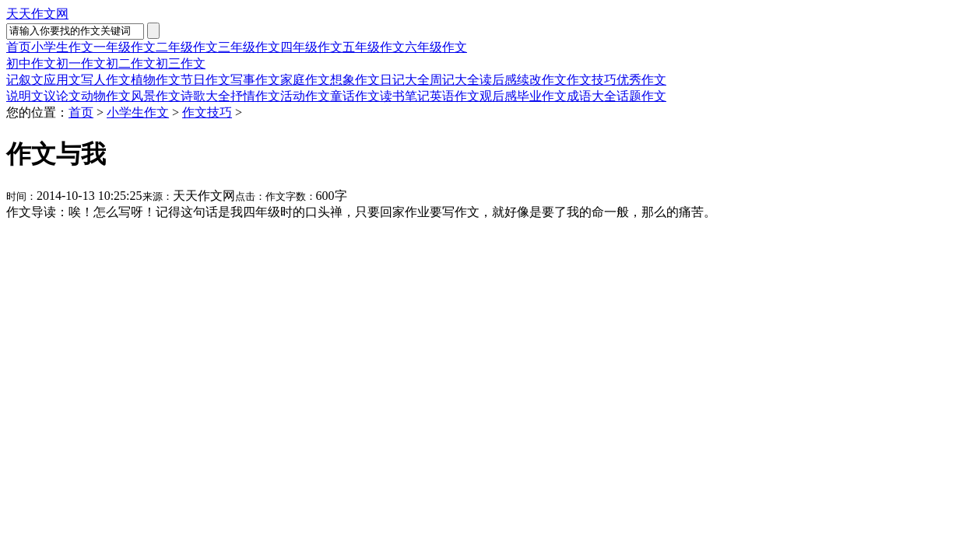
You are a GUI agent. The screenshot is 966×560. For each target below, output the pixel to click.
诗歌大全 (205, 96)
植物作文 (156, 80)
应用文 (62, 80)
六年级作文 (436, 47)
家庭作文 (305, 80)
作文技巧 (592, 80)
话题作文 (641, 96)
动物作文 (106, 96)
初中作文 (31, 63)
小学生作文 (62, 47)
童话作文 (355, 96)
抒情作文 (255, 96)
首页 (19, 47)
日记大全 (405, 80)
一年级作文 (125, 47)
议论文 (62, 96)
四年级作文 (311, 47)
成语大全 (592, 96)
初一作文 (81, 63)
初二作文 (131, 63)
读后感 (498, 80)
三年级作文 (249, 47)
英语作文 (455, 96)
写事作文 (255, 80)
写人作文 (106, 80)
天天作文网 (37, 14)
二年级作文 (187, 47)
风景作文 (156, 96)
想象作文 (355, 80)
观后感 (498, 96)
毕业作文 (542, 96)
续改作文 (542, 80)
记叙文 (25, 80)
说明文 (25, 96)
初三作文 (181, 63)
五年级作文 (374, 47)
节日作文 (205, 80)
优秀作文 (641, 80)
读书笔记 (405, 96)
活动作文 (305, 96)
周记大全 (455, 80)
